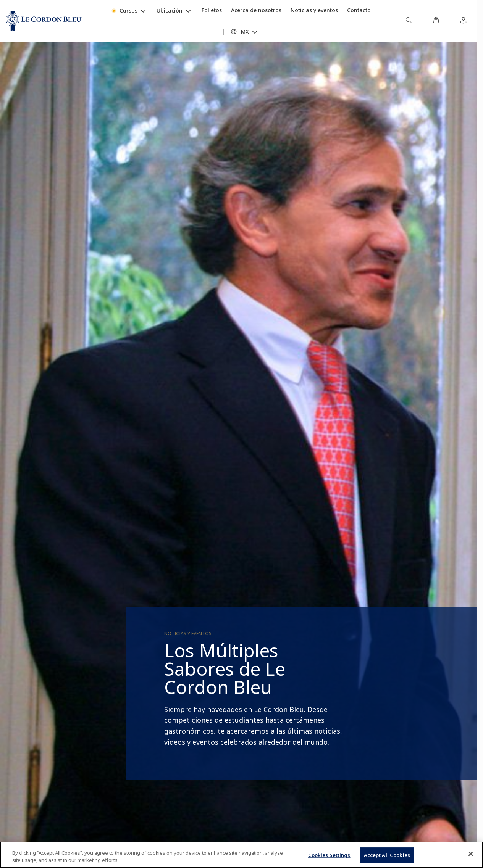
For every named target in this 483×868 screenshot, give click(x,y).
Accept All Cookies (387, 855)
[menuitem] (409, 21)
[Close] (471, 854)
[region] (241, 855)
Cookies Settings (329, 855)
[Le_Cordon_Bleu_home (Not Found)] (44, 21)
